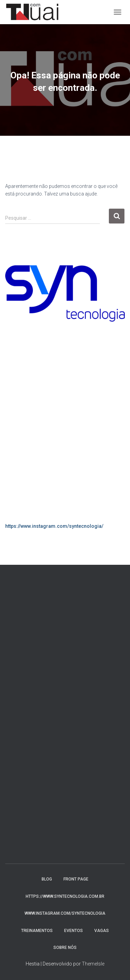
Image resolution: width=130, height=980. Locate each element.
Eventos (73, 931)
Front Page (76, 879)
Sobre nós (65, 948)
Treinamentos (37, 931)
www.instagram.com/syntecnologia (65, 913)
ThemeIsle (93, 964)
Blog (47, 879)
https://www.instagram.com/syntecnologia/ (54, 526)
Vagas (102, 931)
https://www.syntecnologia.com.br (65, 896)
